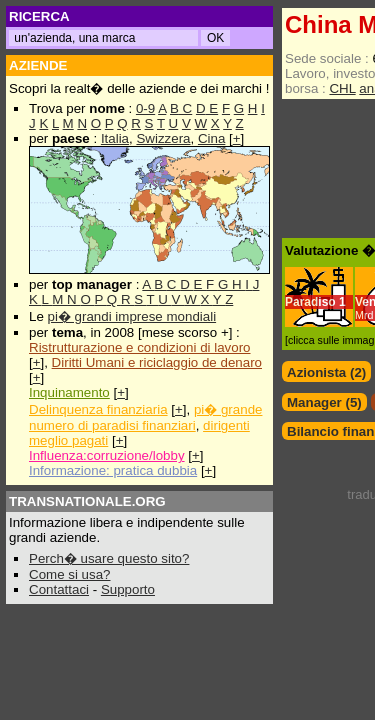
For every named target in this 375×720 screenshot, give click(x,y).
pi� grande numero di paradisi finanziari (145, 417)
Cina (211, 138)
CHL (342, 88)
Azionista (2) (326, 372)
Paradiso (310, 302)
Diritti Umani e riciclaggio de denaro (157, 362)
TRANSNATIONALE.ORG (87, 501)
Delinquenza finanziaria (98, 409)
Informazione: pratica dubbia (113, 470)
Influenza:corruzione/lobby (107, 455)
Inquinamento (69, 392)
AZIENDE (38, 65)
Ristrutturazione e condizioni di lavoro (140, 347)
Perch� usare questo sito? (109, 558)
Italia (115, 138)
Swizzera (163, 138)
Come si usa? (70, 574)
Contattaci (59, 589)
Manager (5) (324, 402)
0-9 (145, 108)
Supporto (128, 589)
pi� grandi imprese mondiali (132, 316)
